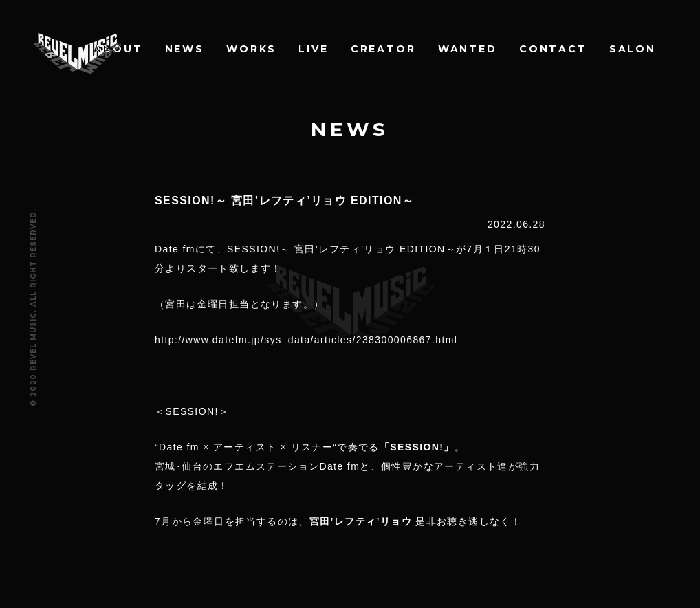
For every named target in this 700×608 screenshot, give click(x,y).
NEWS (186, 49)
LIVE (315, 49)
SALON (633, 49)
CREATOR (384, 49)
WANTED (468, 49)
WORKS (253, 49)
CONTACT (553, 49)
